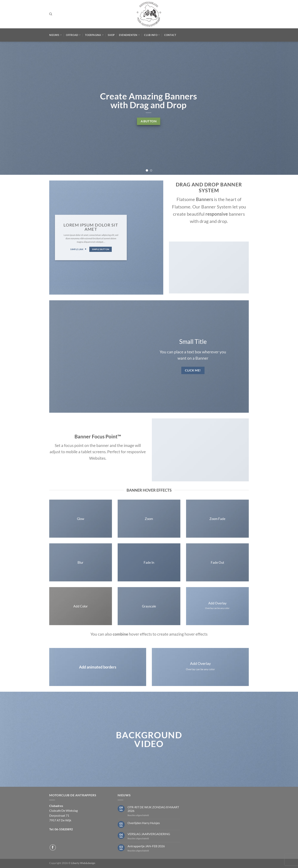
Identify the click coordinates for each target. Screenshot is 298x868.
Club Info (152, 35)
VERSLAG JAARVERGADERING (149, 834)
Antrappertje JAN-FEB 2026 (146, 846)
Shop (111, 35)
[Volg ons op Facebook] (53, 848)
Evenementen (129, 35)
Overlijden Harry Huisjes (144, 823)
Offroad (73, 35)
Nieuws (55, 35)
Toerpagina (94, 35)
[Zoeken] (51, 14)
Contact (170, 35)
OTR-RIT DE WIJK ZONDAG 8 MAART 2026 (153, 809)
